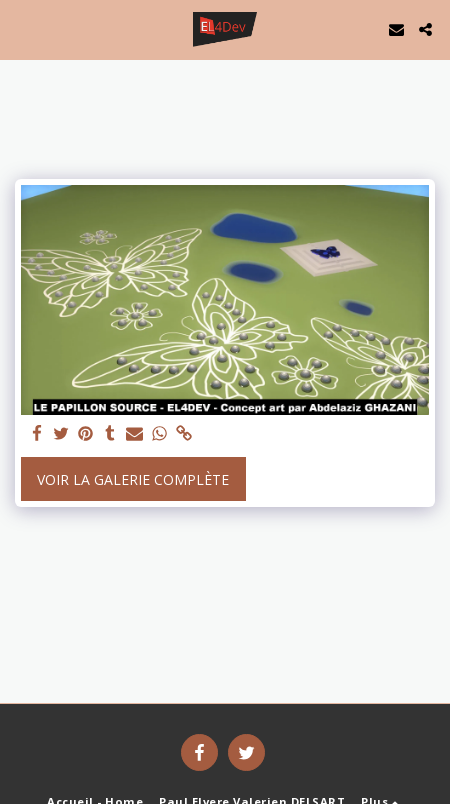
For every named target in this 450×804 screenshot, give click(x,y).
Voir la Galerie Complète (133, 479)
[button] (22, 28)
